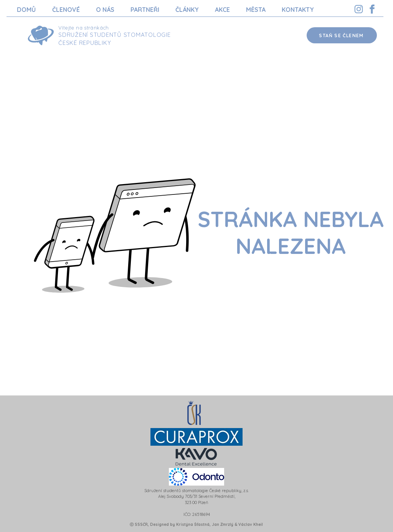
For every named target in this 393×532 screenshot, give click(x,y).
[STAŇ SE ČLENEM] (342, 35)
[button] (66, 10)
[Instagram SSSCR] (359, 9)
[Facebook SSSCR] (372, 9)
